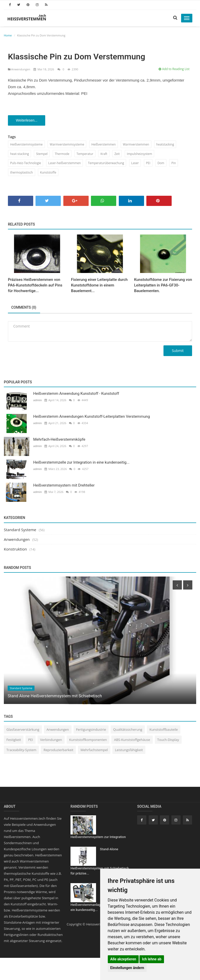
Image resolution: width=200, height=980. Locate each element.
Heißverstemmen (105, 144)
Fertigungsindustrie (91, 730)
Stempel (42, 154)
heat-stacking (20, 154)
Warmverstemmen (138, 144)
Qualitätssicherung (128, 730)
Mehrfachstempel (94, 751)
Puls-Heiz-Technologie (26, 163)
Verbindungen (51, 740)
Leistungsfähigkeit (129, 751)
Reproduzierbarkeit (58, 751)
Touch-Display (168, 740)
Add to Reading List (174, 69)
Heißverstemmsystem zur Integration (98, 837)
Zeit (119, 154)
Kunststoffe (49, 173)
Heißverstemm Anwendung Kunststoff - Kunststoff (76, 394)
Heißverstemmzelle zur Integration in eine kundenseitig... (81, 463)
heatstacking (168, 144)
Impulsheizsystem (142, 154)
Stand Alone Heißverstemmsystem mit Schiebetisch (55, 697)
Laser (137, 163)
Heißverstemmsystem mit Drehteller (64, 486)
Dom (163, 163)
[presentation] (177, 586)
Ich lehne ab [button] (152, 959)
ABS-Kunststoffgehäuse (132, 740)
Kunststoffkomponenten (88, 740)
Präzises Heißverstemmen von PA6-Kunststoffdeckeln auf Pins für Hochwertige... (35, 286)
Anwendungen (19, 69)
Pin (177, 163)
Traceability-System (21, 751)
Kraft (106, 154)
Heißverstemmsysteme (27, 144)
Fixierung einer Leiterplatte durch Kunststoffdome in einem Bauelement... (99, 286)
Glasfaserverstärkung (23, 730)
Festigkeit (14, 740)
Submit (178, 351)
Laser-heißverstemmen (66, 163)
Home (8, 35)
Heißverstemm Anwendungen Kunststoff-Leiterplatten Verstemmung (92, 417)
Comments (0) (24, 308)
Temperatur (86, 154)
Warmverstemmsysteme (68, 144)
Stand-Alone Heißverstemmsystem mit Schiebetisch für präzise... (100, 862)
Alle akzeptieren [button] (123, 959)
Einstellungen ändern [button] (127, 968)
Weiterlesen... (27, 121)
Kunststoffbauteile (164, 730)
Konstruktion (15, 550)
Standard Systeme (20, 530)
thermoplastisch (22, 173)
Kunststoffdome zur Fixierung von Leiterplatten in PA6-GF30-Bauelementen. (163, 286)
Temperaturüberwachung (108, 163)
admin (38, 401)
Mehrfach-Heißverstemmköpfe (59, 440)
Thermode (63, 154)
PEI (150, 163)
